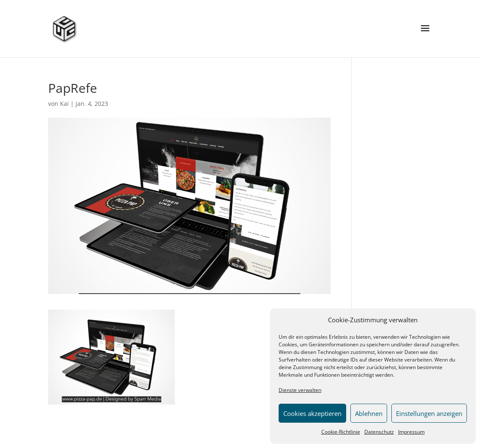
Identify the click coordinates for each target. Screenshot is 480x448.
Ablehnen (369, 413)
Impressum (411, 432)
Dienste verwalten (300, 390)
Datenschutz (379, 432)
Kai (64, 104)
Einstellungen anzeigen (429, 413)
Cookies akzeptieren (312, 413)
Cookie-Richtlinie (341, 432)
